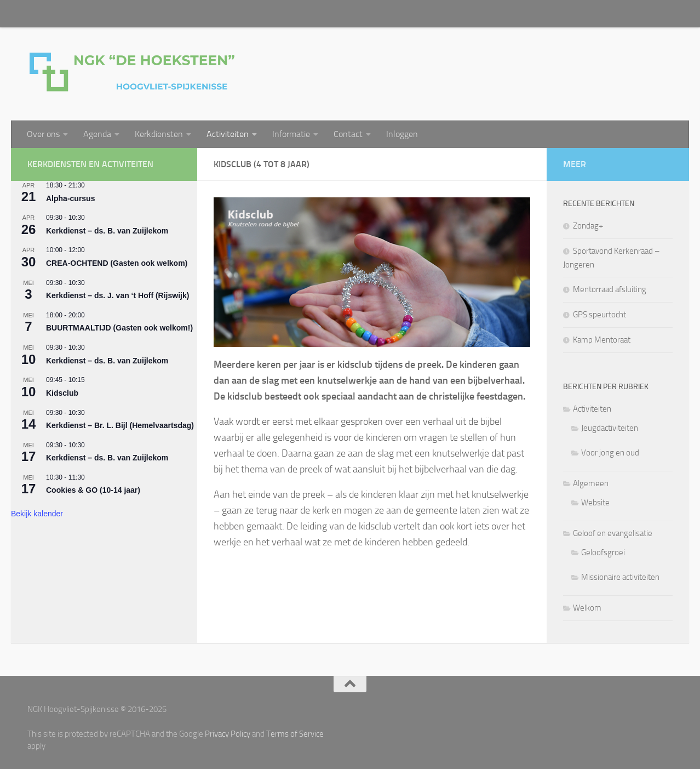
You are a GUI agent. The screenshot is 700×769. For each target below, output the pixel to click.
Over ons (43, 134)
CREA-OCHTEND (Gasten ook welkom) (117, 263)
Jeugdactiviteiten (610, 428)
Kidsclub (62, 393)
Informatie (291, 134)
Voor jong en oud (610, 453)
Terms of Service (295, 734)
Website (595, 503)
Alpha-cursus (70, 198)
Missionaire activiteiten (620, 577)
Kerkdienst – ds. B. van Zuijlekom (107, 231)
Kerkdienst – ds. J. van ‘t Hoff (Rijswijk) (117, 295)
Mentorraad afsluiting (610, 289)
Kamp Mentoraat (602, 340)
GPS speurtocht (599, 315)
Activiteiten (228, 134)
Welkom (587, 608)
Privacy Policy (228, 734)
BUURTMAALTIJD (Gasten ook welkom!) (119, 328)
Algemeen (591, 483)
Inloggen (402, 134)
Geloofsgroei (603, 552)
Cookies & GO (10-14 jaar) (93, 490)
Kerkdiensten (159, 134)
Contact (348, 134)
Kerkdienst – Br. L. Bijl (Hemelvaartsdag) (120, 425)
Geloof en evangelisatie (613, 533)
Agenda (97, 134)
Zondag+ (588, 226)
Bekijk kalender (37, 514)
